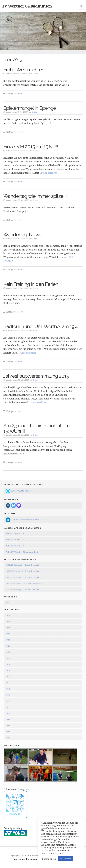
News (21, 93)
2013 (8, 695)
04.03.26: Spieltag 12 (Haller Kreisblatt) (23, 577)
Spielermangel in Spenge (30, 108)
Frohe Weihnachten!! (25, 70)
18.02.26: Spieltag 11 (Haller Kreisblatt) (23, 589)
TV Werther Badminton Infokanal (26, 520)
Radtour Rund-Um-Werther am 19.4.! (41, 326)
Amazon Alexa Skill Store (22, 491)
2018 (8, 664)
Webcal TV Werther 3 (15, 546)
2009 (8, 719)
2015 (8, 683)
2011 (8, 707)
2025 (8, 621)
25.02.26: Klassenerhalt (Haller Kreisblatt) (24, 583)
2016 (8, 677)
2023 (8, 634)
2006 (8, 738)
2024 (8, 628)
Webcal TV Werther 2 (15, 540)
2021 (8, 646)
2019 (8, 658)
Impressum (19, 859)
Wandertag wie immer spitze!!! (35, 196)
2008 (8, 726)
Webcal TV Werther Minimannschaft (22, 552)
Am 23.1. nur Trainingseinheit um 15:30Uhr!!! (36, 428)
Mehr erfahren (49, 173)
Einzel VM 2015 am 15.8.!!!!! (31, 146)
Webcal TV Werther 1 (15, 534)
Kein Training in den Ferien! (31, 284)
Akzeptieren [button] (66, 859)
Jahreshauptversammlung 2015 (36, 376)
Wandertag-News (22, 234)
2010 (8, 713)
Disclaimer (32, 859)
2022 (8, 640)
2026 (8, 615)
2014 (8, 689)
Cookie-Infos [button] (49, 859)
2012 (8, 701)
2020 (8, 652)
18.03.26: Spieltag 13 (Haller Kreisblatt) (23, 571)
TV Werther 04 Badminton (27, 6)
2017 (8, 670)
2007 (8, 732)
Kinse (35, 239)
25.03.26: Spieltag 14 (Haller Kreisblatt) (23, 565)
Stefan (35, 74)
